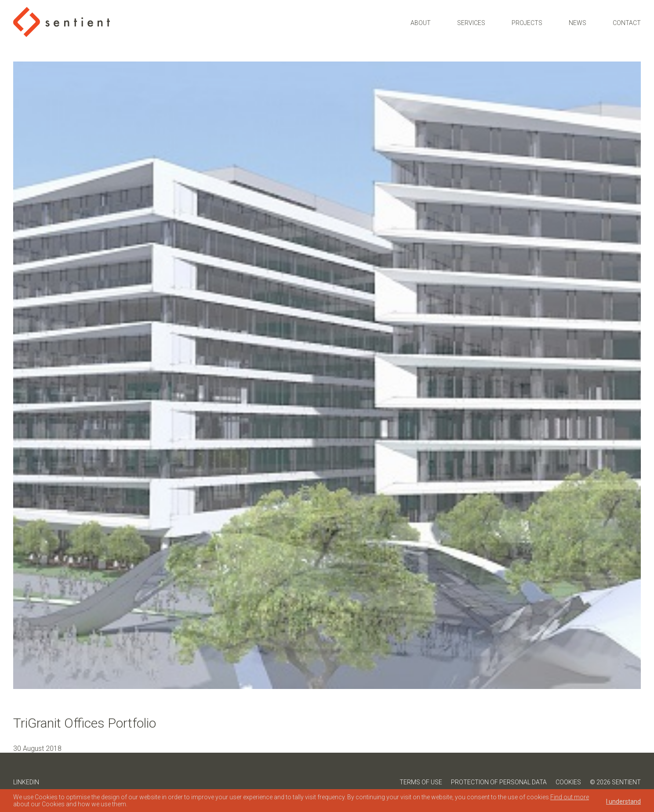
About (421, 23)
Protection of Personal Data (499, 782)
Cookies (568, 782)
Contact (627, 23)
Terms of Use (421, 782)
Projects (527, 23)
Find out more (570, 797)
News (578, 23)
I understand (623, 801)
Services (471, 23)
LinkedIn (26, 782)
